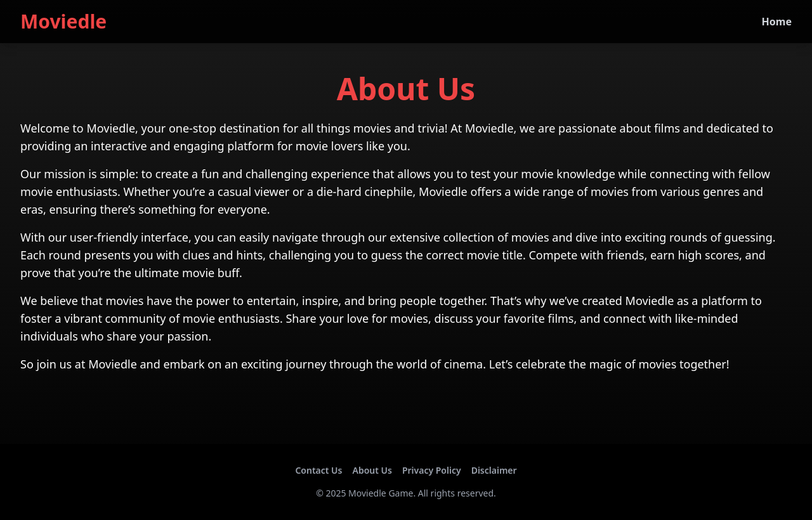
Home (777, 22)
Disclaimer (494, 470)
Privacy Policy (432, 470)
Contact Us (318, 470)
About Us (372, 470)
